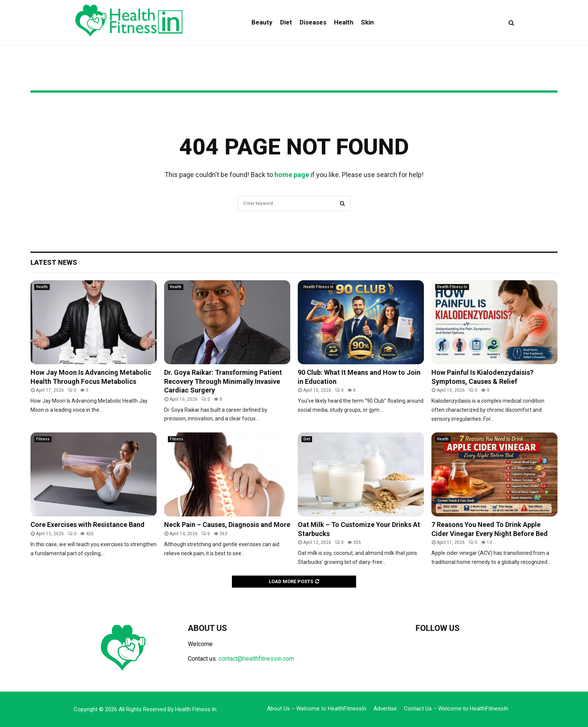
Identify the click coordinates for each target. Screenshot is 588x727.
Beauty (262, 22)
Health (344, 22)
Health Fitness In (318, 287)
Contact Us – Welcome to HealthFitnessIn (456, 709)
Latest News (54, 262)
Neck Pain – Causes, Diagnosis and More (227, 525)
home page (292, 175)
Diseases (313, 22)
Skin (367, 22)
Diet (286, 22)
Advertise (385, 709)
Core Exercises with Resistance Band (88, 525)
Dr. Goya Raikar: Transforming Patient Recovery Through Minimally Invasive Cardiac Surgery (223, 381)
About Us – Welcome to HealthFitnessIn (317, 709)
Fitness (43, 439)
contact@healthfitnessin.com (256, 659)
